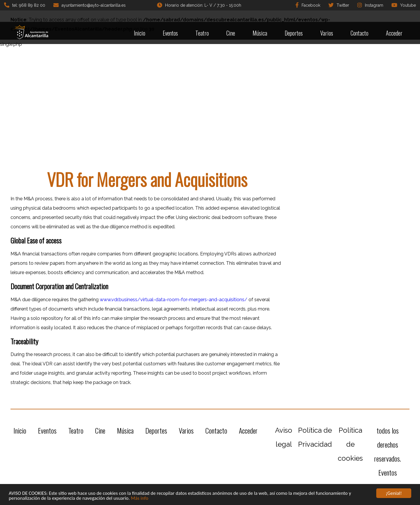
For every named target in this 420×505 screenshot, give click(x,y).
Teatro (202, 33)
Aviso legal (284, 437)
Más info (140, 498)
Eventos (170, 33)
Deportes (294, 33)
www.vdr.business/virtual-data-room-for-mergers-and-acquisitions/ (174, 300)
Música (260, 33)
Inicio (140, 33)
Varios (327, 33)
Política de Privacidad (315, 437)
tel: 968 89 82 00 (25, 5)
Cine (231, 33)
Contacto (359, 33)
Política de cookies (350, 444)
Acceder (394, 33)
